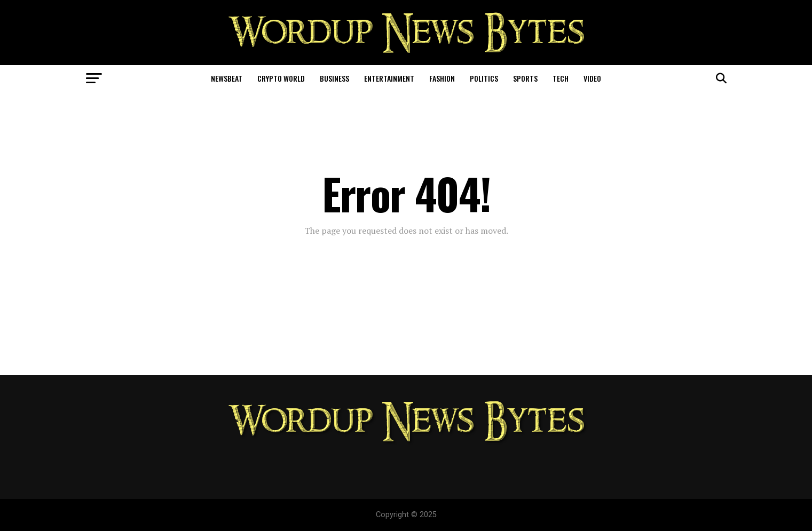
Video (592, 78)
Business (334, 78)
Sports (525, 78)
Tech (561, 78)
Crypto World (281, 78)
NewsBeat (227, 78)
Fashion (442, 78)
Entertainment (389, 78)
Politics (484, 78)
